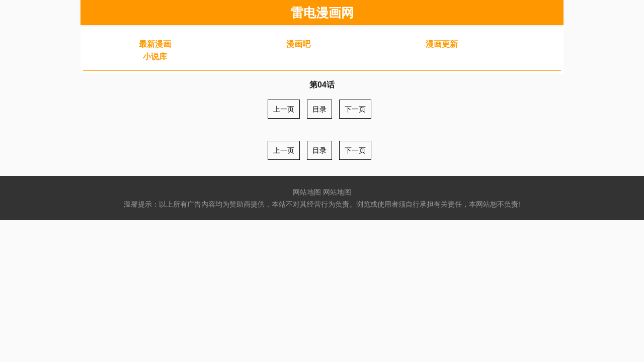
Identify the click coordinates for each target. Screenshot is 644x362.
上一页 (284, 109)
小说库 (155, 57)
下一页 (355, 109)
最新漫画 (155, 44)
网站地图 (307, 192)
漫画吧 (298, 44)
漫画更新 (442, 44)
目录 (319, 109)
